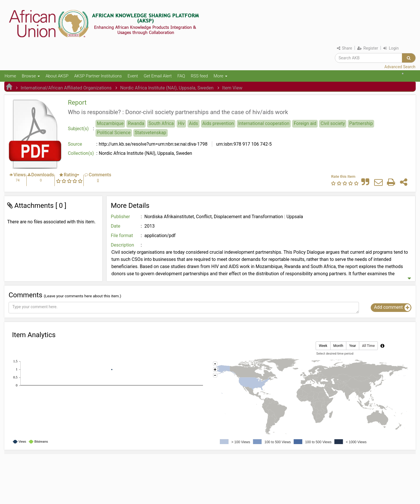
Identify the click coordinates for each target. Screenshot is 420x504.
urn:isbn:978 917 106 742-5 (243, 144)
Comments (100, 175)
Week (323, 346)
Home (10, 76)
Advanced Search (400, 67)
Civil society (333, 123)
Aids (194, 123)
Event (133, 76)
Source (75, 144)
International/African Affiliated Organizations (66, 88)
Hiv (181, 123)
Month (338, 346)
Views (20, 175)
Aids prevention (218, 123)
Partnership (361, 123)
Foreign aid (305, 123)
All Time (368, 346)
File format (122, 236)
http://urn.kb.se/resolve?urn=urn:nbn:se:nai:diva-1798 (153, 144)
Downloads (43, 175)
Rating (70, 175)
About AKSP (57, 76)
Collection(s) (81, 153)
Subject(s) (78, 129)
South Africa (161, 123)
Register (368, 48)
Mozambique (110, 123)
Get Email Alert (158, 76)
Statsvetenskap (151, 133)
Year (353, 346)
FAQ (181, 76)
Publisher (121, 217)
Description (123, 245)
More (220, 76)
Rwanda (136, 123)
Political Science (114, 133)
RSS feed (199, 76)
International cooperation (264, 123)
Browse (31, 76)
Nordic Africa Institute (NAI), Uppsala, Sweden (167, 88)
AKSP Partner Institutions (98, 76)
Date (116, 226)
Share (344, 48)
